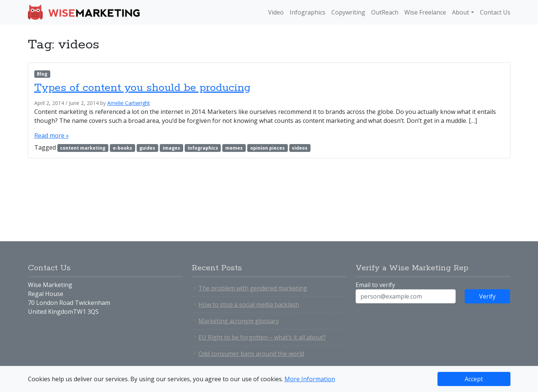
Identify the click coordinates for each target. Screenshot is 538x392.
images (171, 148)
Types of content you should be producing (142, 88)
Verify (487, 296)
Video (276, 12)
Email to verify (375, 285)
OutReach (385, 12)
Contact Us (495, 12)
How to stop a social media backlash (249, 305)
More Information (310, 379)
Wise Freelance (425, 12)
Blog (42, 74)
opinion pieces (268, 148)
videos (300, 148)
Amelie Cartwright (129, 103)
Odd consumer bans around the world (251, 354)
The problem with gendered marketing (253, 288)
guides (147, 148)
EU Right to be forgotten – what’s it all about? (262, 337)
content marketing (83, 148)
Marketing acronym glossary (239, 321)
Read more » (52, 136)
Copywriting (348, 12)
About (461, 12)
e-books (122, 148)
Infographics (308, 12)
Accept (474, 379)
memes (234, 148)
